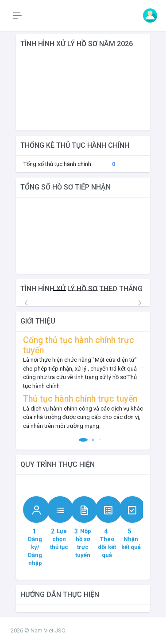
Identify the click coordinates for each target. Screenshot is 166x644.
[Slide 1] (59, 290)
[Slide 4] (107, 290)
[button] (83, 440)
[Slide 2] (75, 290)
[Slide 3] (91, 290)
